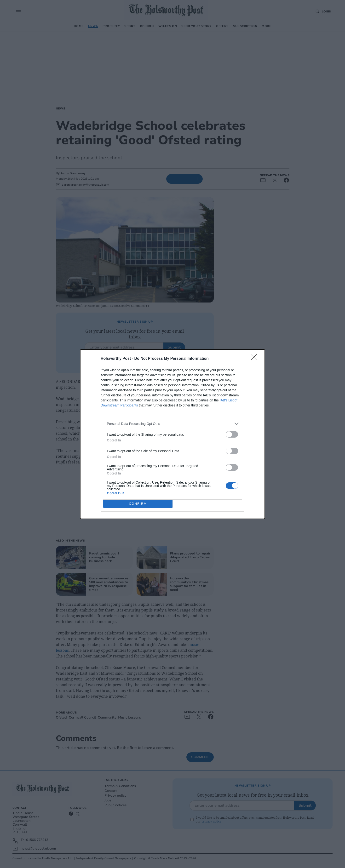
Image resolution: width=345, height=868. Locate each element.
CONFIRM (138, 504)
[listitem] (172, 424)
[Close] (255, 359)
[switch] (232, 434)
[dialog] (172, 434)
